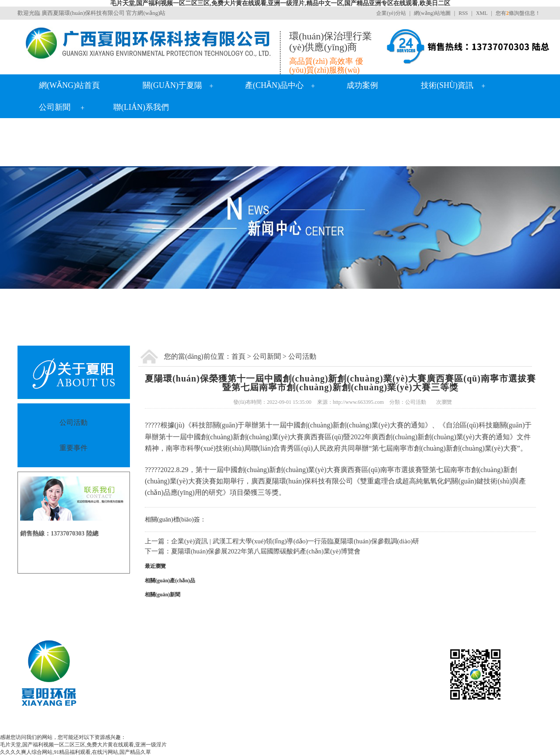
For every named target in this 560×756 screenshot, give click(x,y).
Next (532, 227)
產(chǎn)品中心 (274, 85)
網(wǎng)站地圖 (432, 13)
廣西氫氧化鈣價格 (282, 724)
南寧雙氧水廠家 (330, 724)
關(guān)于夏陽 (172, 85)
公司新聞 (55, 107)
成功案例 (362, 85)
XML (482, 13)
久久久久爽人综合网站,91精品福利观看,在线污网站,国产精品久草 (75, 752)
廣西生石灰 (368, 724)
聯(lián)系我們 (141, 107)
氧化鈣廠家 (241, 724)
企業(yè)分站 (391, 13)
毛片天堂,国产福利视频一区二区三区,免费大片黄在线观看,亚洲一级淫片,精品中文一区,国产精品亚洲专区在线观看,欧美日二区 (280, 3)
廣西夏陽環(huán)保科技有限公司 (83, 13)
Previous (28, 227)
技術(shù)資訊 (447, 85)
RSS (463, 13)
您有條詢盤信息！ (518, 13)
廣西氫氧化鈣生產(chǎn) (192, 724)
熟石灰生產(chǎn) (409, 724)
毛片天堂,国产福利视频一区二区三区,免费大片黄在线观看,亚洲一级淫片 (83, 745)
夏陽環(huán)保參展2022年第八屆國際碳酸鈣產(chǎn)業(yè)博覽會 (266, 551)
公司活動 (302, 356)
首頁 (238, 356)
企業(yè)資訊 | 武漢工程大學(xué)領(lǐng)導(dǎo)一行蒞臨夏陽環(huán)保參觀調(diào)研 (295, 541)
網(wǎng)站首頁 (69, 85)
